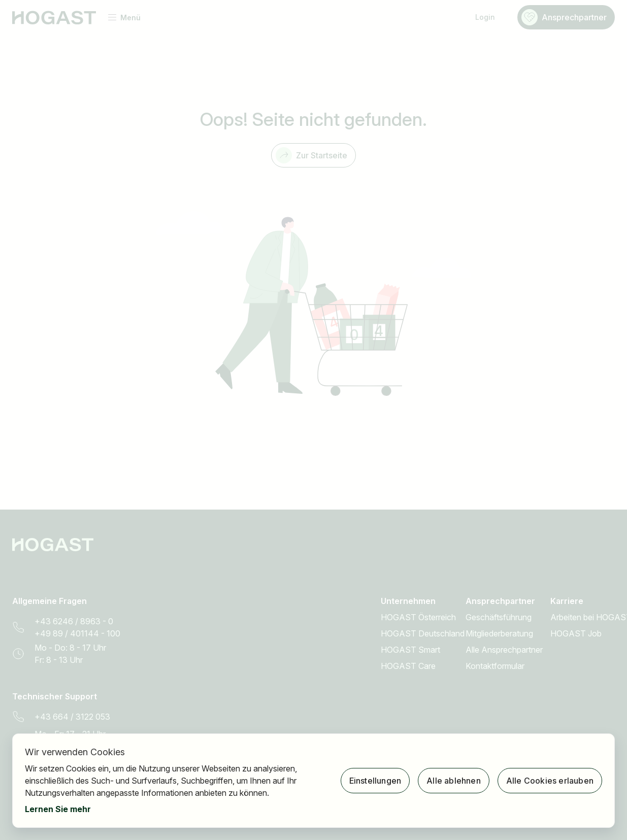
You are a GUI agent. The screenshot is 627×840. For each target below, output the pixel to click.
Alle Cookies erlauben (550, 781)
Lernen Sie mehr (58, 809)
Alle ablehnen (454, 781)
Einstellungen (375, 781)
